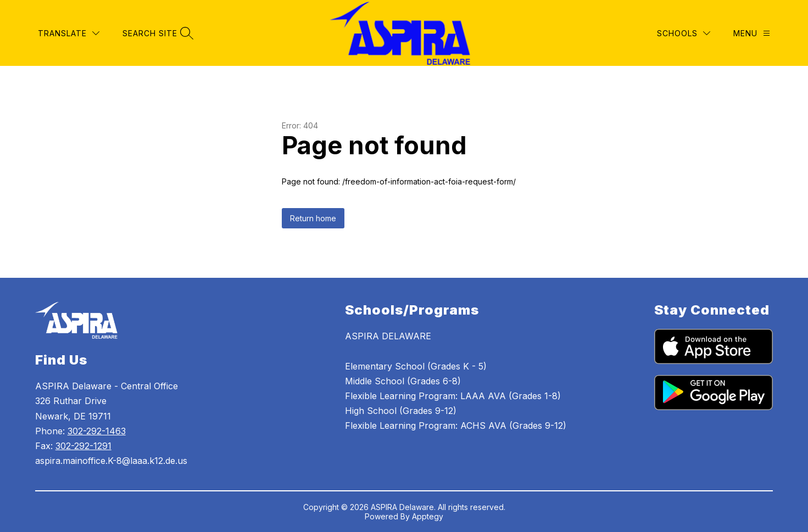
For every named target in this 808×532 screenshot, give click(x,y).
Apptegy (428, 516)
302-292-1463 (97, 431)
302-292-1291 (83, 446)
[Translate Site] (69, 33)
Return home (313, 218)
